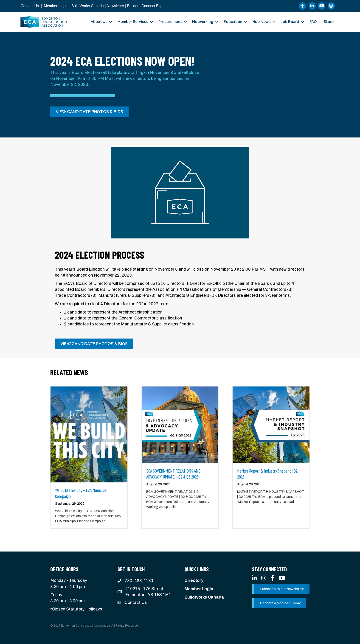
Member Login (56, 6)
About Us (99, 22)
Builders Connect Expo (146, 6)
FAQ (313, 22)
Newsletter (115, 6)
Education (233, 22)
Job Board (290, 22)
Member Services (133, 22)
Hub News (262, 22)
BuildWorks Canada (88, 6)
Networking (203, 22)
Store (329, 22)
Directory (194, 580)
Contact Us (30, 6)
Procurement (170, 22)
